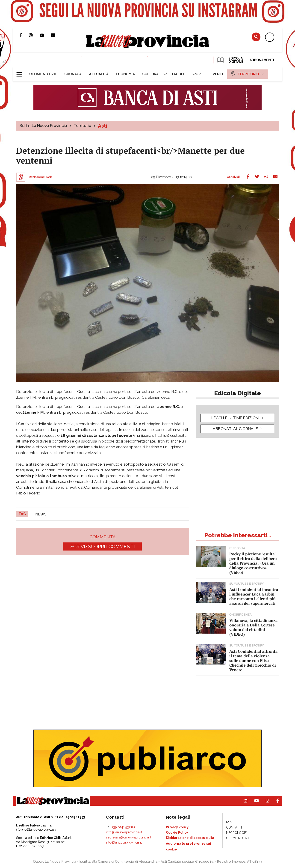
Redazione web (40, 177)
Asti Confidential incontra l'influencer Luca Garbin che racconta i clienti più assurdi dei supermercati (254, 596)
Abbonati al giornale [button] (235, 429)
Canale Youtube (45, 35)
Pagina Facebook (24, 35)
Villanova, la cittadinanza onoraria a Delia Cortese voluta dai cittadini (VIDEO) (253, 627)
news (41, 514)
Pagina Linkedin (56, 35)
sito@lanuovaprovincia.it (124, 842)
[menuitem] (43, 74)
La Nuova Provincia (49, 126)
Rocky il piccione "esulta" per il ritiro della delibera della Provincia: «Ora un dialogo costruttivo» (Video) (253, 563)
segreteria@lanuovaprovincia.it (129, 837)
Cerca (256, 37)
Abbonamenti (262, 60)
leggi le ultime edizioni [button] (235, 418)
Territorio (83, 126)
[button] (21, 72)
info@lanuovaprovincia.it (124, 832)
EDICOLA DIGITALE (230, 60)
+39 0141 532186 (124, 827)
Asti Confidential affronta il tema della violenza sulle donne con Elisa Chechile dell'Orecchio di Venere (253, 660)
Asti (103, 126)
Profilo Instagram (34, 35)
